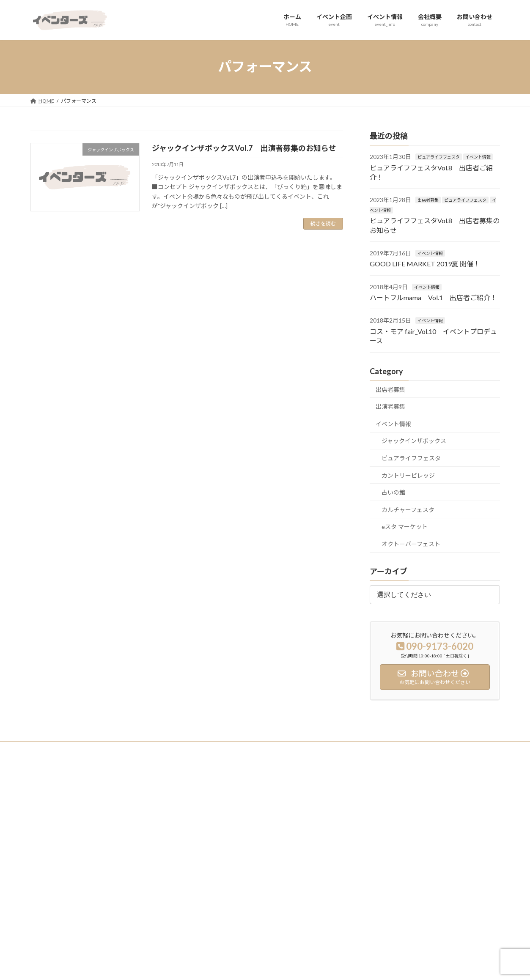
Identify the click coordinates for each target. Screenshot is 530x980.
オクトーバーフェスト (411, 544)
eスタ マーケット (405, 527)
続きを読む (323, 223)
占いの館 (393, 492)
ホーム (204, 798)
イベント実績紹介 (377, 798)
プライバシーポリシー (64, 749)
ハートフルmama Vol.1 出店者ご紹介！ (433, 297)
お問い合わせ (211, 857)
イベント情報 (478, 157)
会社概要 (206, 842)
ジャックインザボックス (414, 441)
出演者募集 (390, 407)
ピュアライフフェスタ (439, 157)
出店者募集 (428, 200)
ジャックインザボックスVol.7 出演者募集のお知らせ (244, 148)
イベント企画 (211, 813)
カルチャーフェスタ (408, 509)
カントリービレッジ (408, 475)
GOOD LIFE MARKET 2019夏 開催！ (425, 264)
